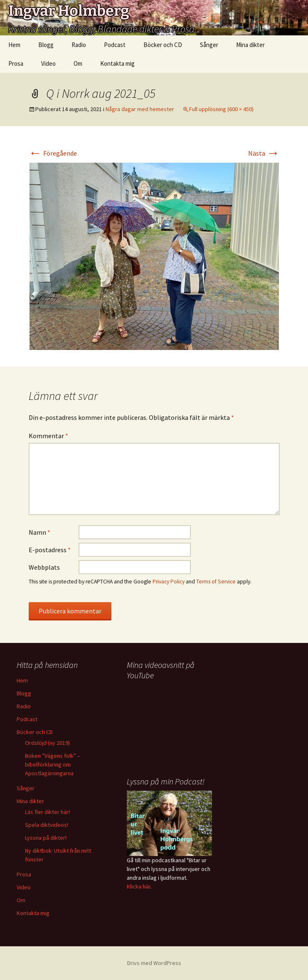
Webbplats (44, 567)
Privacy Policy (169, 582)
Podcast (115, 45)
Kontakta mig (117, 63)
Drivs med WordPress (154, 963)
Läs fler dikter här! (47, 812)
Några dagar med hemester (140, 109)
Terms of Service (216, 582)
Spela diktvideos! (47, 825)
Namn (39, 532)
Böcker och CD (163, 45)
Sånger (209, 45)
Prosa (16, 63)
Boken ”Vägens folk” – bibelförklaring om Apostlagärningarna (53, 764)
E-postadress (50, 550)
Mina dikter (250, 45)
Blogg (46, 45)
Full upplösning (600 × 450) (221, 109)
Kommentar (48, 436)
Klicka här (138, 886)
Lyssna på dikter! (46, 838)
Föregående (53, 153)
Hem (14, 45)
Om (78, 63)
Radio (79, 45)
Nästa (264, 153)
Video (48, 63)
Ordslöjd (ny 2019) (47, 743)
